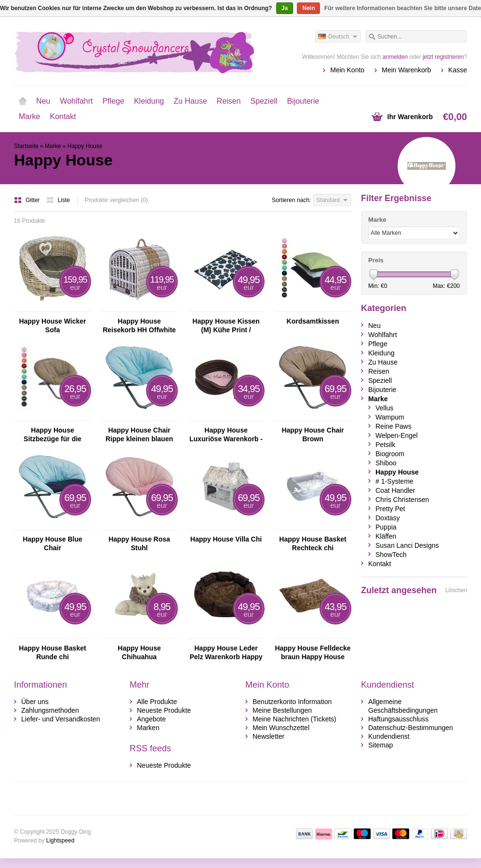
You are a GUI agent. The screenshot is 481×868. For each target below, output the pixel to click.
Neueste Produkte (164, 710)
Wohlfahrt (76, 101)
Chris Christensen (402, 500)
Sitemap (381, 745)
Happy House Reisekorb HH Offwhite (139, 325)
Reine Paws (394, 426)
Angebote (151, 719)
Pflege (114, 101)
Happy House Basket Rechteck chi (313, 543)
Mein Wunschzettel (281, 728)
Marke (29, 116)
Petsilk (385, 445)
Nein (308, 8)
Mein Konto (347, 70)
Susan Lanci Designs (407, 545)
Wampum (390, 417)
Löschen (456, 590)
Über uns (35, 702)
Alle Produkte (157, 702)
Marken (148, 728)
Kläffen (386, 536)
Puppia (386, 527)
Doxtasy (388, 518)
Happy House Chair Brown (313, 434)
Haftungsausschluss (398, 719)
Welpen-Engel (397, 435)
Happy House (85, 146)
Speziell (264, 101)
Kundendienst (389, 736)
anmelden (395, 57)
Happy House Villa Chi (226, 539)
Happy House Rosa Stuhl (139, 543)
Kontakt (63, 116)
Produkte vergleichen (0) (116, 200)
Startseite (23, 101)
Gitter (28, 200)
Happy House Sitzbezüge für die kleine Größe (53, 435)
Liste (58, 200)
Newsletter (268, 736)
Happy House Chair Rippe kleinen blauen (139, 434)
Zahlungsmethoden (50, 710)
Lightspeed (60, 841)
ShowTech (391, 555)
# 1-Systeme (394, 481)
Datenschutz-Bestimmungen (411, 728)
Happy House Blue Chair (53, 543)
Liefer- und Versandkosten (60, 719)
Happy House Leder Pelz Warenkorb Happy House (226, 653)
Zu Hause (190, 101)
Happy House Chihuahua (139, 652)
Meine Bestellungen (282, 710)
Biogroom (390, 454)
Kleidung (149, 101)
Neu (43, 101)
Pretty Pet (390, 509)
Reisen (229, 101)
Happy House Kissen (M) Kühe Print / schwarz (226, 326)
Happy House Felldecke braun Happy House (313, 652)
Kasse (458, 70)
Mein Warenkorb (406, 70)
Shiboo (386, 463)
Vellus (384, 408)
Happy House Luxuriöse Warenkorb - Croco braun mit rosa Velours (226, 435)
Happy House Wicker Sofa (52, 325)
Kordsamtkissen (313, 321)
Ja (285, 8)
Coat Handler (395, 490)
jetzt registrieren (443, 57)
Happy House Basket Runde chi (52, 652)
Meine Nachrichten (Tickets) (294, 719)
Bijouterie (303, 101)
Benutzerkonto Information (292, 702)
